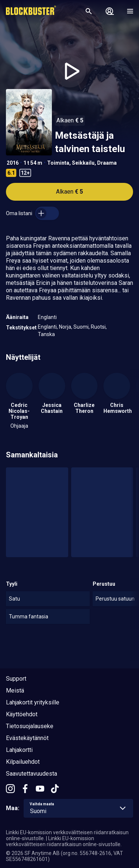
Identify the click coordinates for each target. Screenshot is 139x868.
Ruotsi (98, 327)
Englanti (47, 317)
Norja (65, 327)
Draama (107, 163)
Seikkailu (83, 163)
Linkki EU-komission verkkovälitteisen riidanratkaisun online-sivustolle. (64, 841)
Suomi (81, 327)
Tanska (46, 334)
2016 (13, 163)
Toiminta (58, 163)
